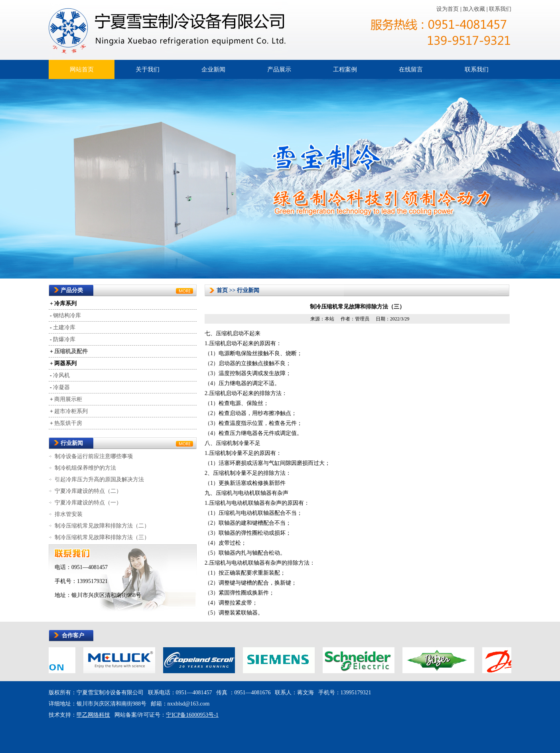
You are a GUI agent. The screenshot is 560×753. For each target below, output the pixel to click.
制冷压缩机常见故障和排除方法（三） (102, 537)
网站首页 (82, 69)
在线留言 (411, 69)
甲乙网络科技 (93, 715)
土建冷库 (64, 327)
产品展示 (279, 69)
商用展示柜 (68, 399)
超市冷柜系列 (71, 411)
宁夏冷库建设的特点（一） (88, 503)
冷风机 (61, 375)
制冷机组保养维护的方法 (85, 468)
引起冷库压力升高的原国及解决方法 (99, 479)
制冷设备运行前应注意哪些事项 (94, 456)
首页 (222, 290)
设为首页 (448, 9)
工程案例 (345, 69)
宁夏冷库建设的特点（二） (88, 491)
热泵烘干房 (68, 423)
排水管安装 (69, 514)
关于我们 (148, 69)
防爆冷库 (64, 339)
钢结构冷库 (67, 315)
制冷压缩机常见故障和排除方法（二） (102, 526)
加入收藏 (475, 9)
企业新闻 (213, 69)
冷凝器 (61, 387)
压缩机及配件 (71, 351)
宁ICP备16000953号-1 (192, 715)
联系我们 (500, 9)
